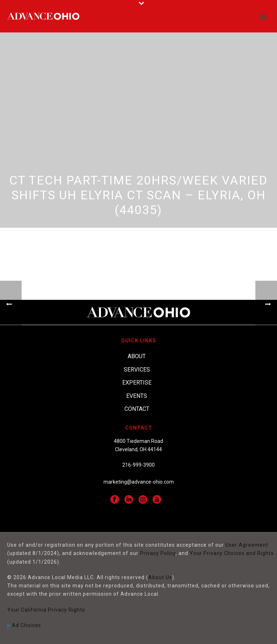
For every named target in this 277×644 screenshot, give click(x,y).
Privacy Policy (158, 553)
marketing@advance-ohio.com (139, 482)
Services (137, 370)
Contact (137, 409)
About (137, 356)
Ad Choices (24, 625)
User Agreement (247, 545)
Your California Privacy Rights (46, 610)
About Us (160, 577)
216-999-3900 (138, 465)
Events (137, 396)
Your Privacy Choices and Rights (232, 553)
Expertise (137, 383)
